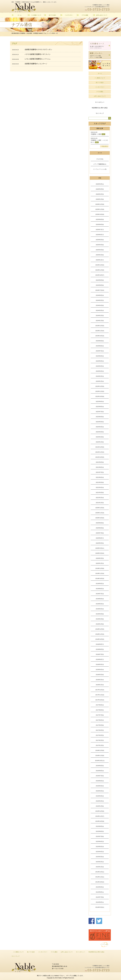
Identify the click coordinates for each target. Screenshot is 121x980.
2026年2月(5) (100, 194)
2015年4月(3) (100, 852)
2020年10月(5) (100, 518)
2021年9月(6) (100, 462)
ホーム (100, 73)
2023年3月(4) (100, 371)
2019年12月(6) (100, 568)
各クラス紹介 (100, 82)
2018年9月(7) (100, 644)
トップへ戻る (104, 944)
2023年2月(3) (100, 376)
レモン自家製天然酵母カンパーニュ (38, 59)
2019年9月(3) (100, 584)
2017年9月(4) (100, 705)
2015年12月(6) (100, 811)
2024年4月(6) (100, 305)
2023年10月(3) (100, 336)
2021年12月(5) (100, 447)
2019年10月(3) (100, 579)
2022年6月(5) (100, 417)
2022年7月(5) (100, 412)
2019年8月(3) (100, 589)
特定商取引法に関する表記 (100, 108)
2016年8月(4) (100, 771)
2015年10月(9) (100, 821)
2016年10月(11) (100, 761)
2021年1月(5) (100, 503)
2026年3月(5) (100, 189)
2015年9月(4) (100, 826)
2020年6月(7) (100, 538)
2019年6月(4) (100, 599)
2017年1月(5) (100, 745)
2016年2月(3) (100, 801)
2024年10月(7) (100, 275)
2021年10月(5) (100, 457)
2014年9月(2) (100, 887)
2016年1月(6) (100, 806)
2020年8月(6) (100, 528)
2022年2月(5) (100, 437)
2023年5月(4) (100, 361)
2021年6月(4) (100, 477)
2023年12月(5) (100, 326)
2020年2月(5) (100, 558)
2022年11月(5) (100, 391)
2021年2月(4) (100, 498)
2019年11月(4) (100, 573)
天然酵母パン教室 (96, 134)
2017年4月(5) (100, 730)
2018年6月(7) (100, 659)
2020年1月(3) (100, 563)
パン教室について (100, 78)
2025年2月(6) (100, 255)
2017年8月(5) (100, 710)
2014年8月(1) (100, 892)
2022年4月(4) (100, 427)
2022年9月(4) (100, 401)
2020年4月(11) (100, 548)
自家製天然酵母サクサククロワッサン (38, 50)
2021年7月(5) (100, 472)
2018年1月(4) (100, 685)
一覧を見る (104, 146)
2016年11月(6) (100, 756)
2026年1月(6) (100, 199)
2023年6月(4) (100, 356)
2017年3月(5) (100, 735)
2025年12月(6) (100, 204)
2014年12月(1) (100, 872)
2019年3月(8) (100, 614)
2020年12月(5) (100, 508)
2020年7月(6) (100, 533)
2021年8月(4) (100, 467)
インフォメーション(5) (100, 169)
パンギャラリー (100, 87)
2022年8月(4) (100, 407)
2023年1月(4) (100, 381)
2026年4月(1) (100, 184)
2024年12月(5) (100, 265)
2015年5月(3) (100, 847)
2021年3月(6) (100, 493)
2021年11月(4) (100, 452)
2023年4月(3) (100, 366)
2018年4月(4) (100, 670)
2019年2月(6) (100, 619)
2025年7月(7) (100, 230)
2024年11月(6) (100, 270)
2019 (53, 33)
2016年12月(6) (100, 750)
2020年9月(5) (100, 523)
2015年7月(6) (100, 836)
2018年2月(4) (100, 680)
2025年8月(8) (100, 224)
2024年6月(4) (100, 295)
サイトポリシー (100, 102)
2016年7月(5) (100, 776)
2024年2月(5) (100, 316)
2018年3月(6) (100, 675)
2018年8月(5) (100, 649)
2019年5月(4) (100, 604)
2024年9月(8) (100, 280)
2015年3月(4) (100, 857)
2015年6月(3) (100, 841)
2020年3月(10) (100, 553)
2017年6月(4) (100, 720)
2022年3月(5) (100, 432)
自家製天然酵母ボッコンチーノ (36, 64)
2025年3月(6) (100, 250)
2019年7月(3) (100, 594)
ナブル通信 (100, 92)
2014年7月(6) (100, 897)
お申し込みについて (100, 96)
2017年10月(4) (100, 700)
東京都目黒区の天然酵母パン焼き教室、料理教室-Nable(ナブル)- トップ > (32, 33)
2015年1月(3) (100, 867)
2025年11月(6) (100, 209)
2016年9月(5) (100, 766)
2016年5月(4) (100, 786)
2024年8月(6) (100, 285)
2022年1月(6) (100, 442)
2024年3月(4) (100, 310)
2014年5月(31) (100, 907)
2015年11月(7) (100, 816)
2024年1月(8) (100, 321)
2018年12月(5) (100, 629)
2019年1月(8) (100, 624)
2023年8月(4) (100, 346)
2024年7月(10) (100, 290)
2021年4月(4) (100, 487)
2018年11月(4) (100, 634)
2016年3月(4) (100, 796)
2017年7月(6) (100, 715)
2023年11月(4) (100, 331)
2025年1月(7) (100, 260)
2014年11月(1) (100, 877)
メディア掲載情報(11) (100, 164)
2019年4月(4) (100, 609)
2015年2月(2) (100, 862)
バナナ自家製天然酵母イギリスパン (38, 54)
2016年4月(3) (100, 791)
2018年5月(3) (100, 664)
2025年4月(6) (100, 245)
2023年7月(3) (100, 351)
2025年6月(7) (100, 235)
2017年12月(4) (100, 690)
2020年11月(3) (100, 513)
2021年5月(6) (100, 482)
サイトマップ (100, 113)
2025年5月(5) (100, 240)
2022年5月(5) (100, 422)
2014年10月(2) (100, 882)
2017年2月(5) (100, 740)
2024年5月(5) (100, 300)
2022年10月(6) (100, 396)
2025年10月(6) (100, 214)
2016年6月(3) (100, 781)
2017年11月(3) (100, 695)
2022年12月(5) (100, 386)
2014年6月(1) (100, 902)
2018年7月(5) (100, 654)
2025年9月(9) (100, 219)
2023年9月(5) (100, 341)
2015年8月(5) (100, 831)
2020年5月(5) (100, 543)
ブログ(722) (100, 159)
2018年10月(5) (100, 639)
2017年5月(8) (100, 725)
